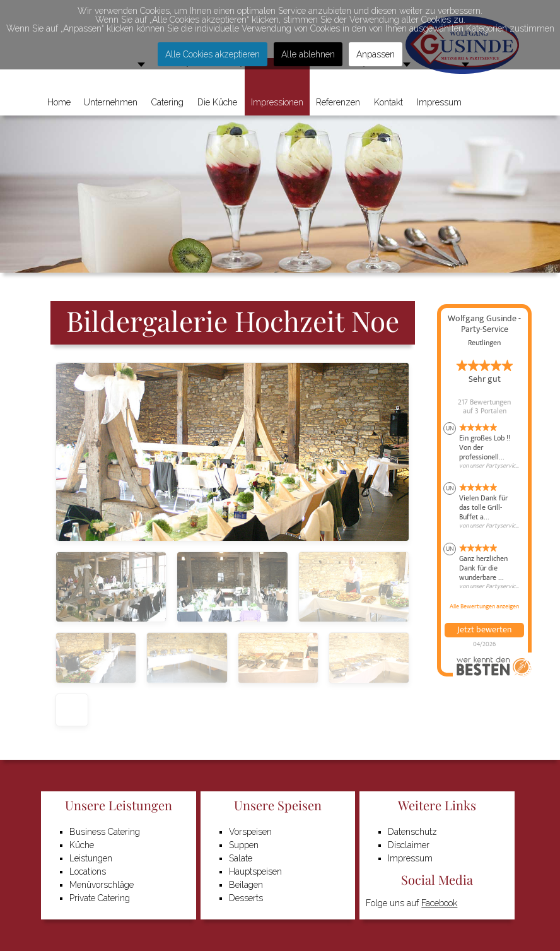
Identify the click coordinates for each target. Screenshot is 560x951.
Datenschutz (412, 832)
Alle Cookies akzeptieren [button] (213, 54)
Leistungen (91, 858)
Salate (241, 858)
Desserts (246, 898)
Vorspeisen (250, 832)
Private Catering (100, 898)
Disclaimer (409, 845)
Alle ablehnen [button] (308, 54)
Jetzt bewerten (484, 630)
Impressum (410, 858)
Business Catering (105, 832)
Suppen (244, 845)
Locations (88, 871)
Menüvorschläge (102, 885)
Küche (82, 845)
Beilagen (246, 885)
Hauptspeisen (255, 871)
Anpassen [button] (376, 54)
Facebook (439, 903)
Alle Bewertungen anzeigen (484, 606)
